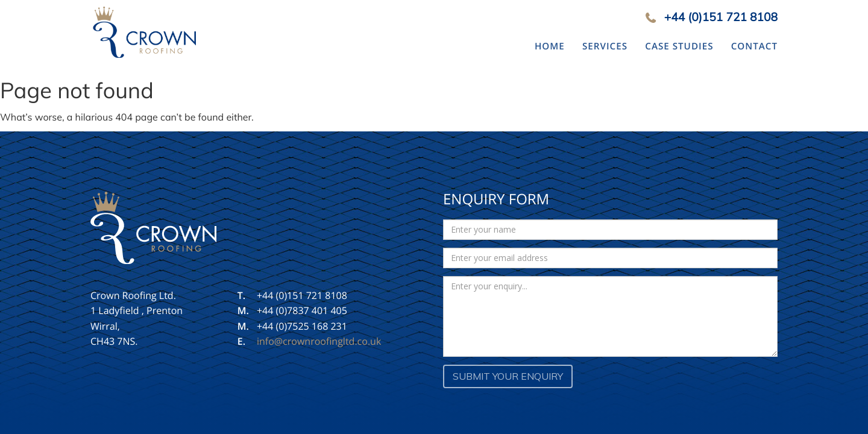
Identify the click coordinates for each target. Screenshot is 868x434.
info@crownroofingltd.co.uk (319, 341)
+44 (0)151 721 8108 (721, 17)
